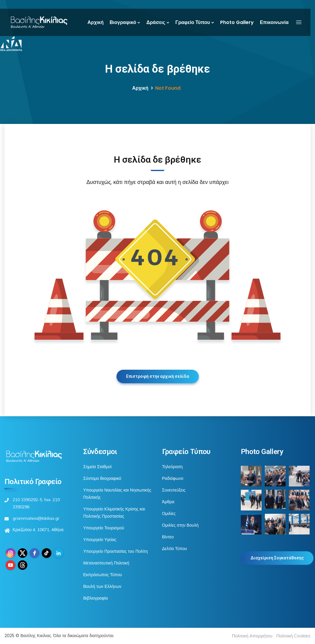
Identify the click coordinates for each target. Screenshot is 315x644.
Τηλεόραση (173, 467)
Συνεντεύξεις (174, 490)
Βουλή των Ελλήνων (102, 586)
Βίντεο (168, 537)
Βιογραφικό (123, 22)
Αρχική (95, 22)
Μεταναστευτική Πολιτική (106, 563)
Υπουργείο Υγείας (100, 540)
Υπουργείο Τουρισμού (104, 528)
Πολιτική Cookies (293, 636)
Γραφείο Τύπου (193, 22)
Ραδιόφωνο (173, 478)
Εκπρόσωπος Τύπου (103, 575)
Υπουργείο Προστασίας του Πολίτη (115, 551)
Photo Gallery (237, 22)
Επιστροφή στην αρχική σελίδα (158, 376)
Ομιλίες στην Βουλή (180, 525)
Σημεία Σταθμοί (97, 467)
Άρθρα (168, 502)
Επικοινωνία (274, 22)
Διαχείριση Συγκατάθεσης (277, 558)
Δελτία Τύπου (175, 549)
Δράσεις (156, 22)
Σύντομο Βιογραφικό (102, 478)
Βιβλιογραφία (95, 598)
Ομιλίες (169, 513)
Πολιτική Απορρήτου (252, 636)
